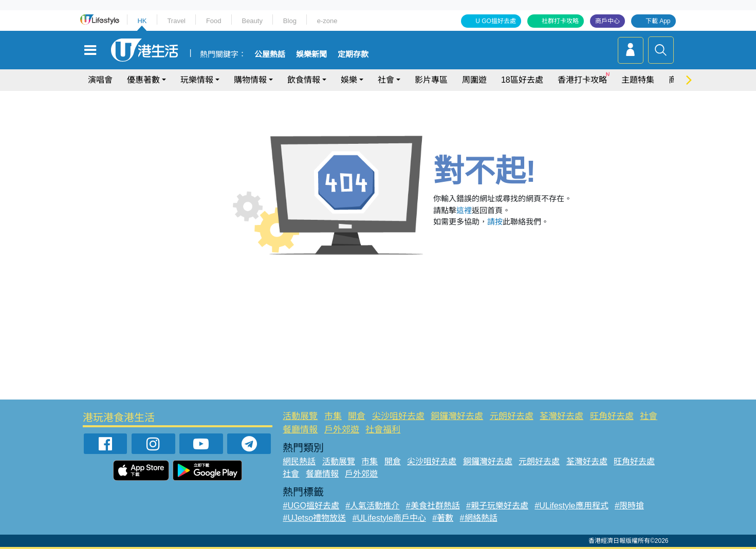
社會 (386, 80)
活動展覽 (300, 416)
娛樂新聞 (311, 54)
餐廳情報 (300, 430)
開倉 (357, 416)
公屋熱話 (270, 54)
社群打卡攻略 (560, 21)
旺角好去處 (612, 416)
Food (214, 21)
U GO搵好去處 (496, 21)
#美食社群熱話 (433, 506)
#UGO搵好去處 (311, 506)
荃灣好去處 (561, 416)
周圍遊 (474, 80)
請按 (495, 222)
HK (142, 21)
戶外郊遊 (342, 430)
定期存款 (353, 54)
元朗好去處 (512, 416)
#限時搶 (629, 506)
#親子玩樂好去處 (497, 506)
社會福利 (383, 430)
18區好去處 (522, 80)
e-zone (327, 21)
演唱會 (100, 80)
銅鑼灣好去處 (457, 416)
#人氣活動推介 (372, 506)
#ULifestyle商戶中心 (389, 518)
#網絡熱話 (479, 518)
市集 (333, 416)
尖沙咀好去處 (398, 416)
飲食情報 (304, 80)
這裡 (464, 210)
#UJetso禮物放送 (314, 518)
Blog (290, 21)
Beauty (252, 21)
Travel (176, 21)
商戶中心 (607, 21)
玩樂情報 (197, 80)
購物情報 (250, 80)
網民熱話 (299, 461)
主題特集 (638, 80)
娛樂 (349, 80)
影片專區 (431, 80)
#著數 (443, 518)
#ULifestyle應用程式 (571, 506)
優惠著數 (143, 80)
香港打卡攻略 (582, 80)
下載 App (658, 21)
